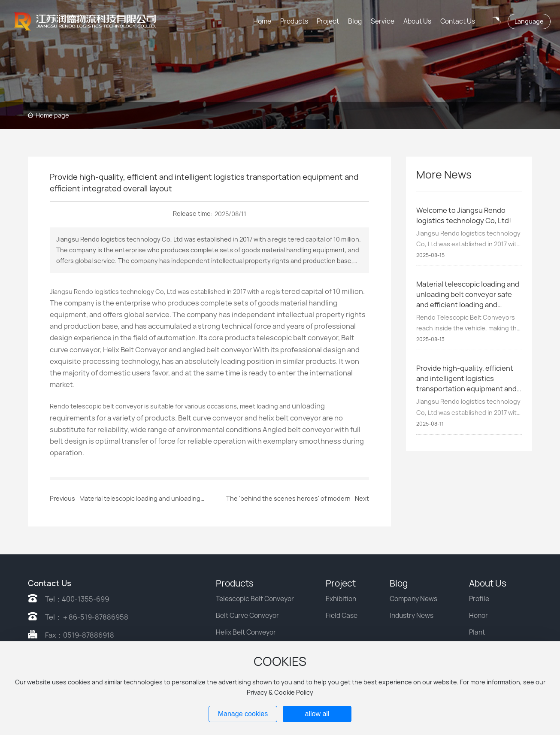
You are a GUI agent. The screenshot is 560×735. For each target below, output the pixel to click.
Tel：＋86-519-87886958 (87, 617)
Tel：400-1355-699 (77, 599)
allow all (317, 714)
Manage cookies (243, 714)
